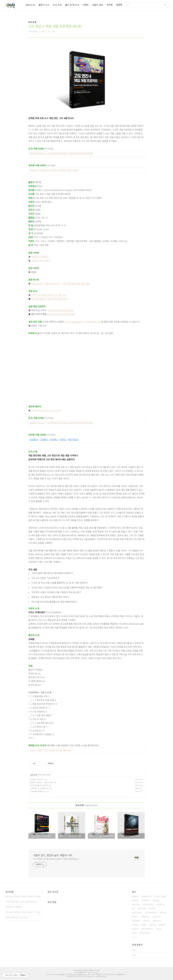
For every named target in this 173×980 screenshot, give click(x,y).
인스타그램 (49, 750)
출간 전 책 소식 (72, 5)
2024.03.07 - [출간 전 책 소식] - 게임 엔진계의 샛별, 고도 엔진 (60, 284)
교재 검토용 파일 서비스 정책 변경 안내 (21, 902)
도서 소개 (57, 5)
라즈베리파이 (151, 913)
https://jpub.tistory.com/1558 (46, 410)
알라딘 (58, 153)
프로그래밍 (149, 905)
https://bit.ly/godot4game (61, 310)
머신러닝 (137, 905)
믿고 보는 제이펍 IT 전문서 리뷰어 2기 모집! (23, 912)
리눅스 (136, 917)
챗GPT (136, 897)
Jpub (160, 929)
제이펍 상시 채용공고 (14, 907)
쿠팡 (90, 153)
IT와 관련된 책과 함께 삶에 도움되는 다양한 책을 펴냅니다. (56, 859)
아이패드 (137, 921)
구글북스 (44, 170)
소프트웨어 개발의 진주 (38, 792)
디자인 (153, 909)
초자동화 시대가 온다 (37, 780)
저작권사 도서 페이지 (41, 261)
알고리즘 (142, 909)
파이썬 (136, 901)
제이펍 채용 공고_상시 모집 (16, 918)
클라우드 (158, 921)
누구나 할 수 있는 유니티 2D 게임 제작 (49, 295)
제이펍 (147, 921)
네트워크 (158, 917)
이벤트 (86, 5)
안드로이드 (137, 913)
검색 (165, 5)
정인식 (136, 929)
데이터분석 (145, 933)
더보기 (31, 738)
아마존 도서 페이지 (40, 257)
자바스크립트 (161, 897)
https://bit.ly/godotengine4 (61, 314)
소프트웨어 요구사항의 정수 (39, 789)
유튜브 (40, 750)
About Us (30, 5)
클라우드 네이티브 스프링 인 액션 (41, 783)
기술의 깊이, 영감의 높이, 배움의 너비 (53, 855)
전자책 (110, 5)
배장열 (157, 901)
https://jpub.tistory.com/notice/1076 (83, 322)
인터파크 (81, 153)
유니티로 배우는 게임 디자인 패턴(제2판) (49, 299)
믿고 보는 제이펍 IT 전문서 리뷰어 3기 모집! (23, 897)
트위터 (59, 750)
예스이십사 (69, 153)
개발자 (163, 925)
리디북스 (54, 170)
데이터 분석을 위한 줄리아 (39, 786)
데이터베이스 (148, 929)
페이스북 (67, 750)
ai (134, 909)
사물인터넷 (147, 897)
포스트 (33, 750)
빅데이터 (146, 901)
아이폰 (164, 913)
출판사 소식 (44, 5)
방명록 (119, 5)
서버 (135, 933)
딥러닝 (153, 925)
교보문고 (35, 153)
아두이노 (146, 917)
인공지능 (161, 905)
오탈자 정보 (98, 5)
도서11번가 (47, 153)
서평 (144, 925)
